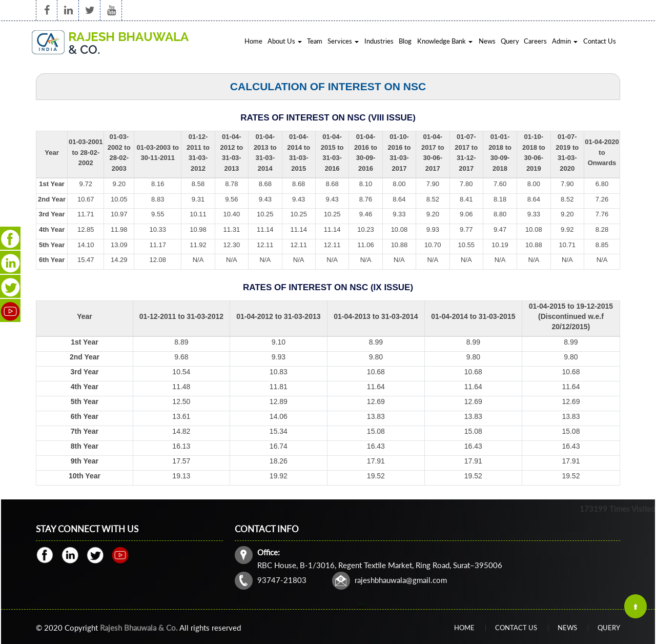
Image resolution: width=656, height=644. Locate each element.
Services (343, 41)
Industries (379, 41)
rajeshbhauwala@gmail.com (418, 564)
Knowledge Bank (445, 41)
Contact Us (600, 41)
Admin (565, 41)
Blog (405, 41)
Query (510, 41)
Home (253, 41)
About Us (285, 41)
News (487, 41)
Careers (535, 41)
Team (315, 41)
